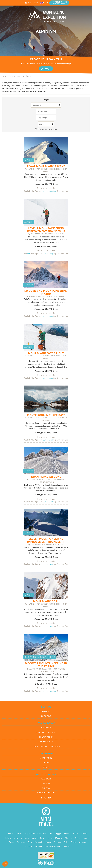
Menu (89, 8)
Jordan (50, 838)
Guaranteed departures (47, 129)
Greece (84, 833)
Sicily (66, 842)
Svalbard (28, 846)
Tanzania (38, 846)
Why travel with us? (46, 793)
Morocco (69, 838)
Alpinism (46, 711)
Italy (42, 838)
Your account (33, 3)
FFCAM (46, 767)
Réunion (48, 842)
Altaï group (46, 779)
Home (19, 76)
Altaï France (46, 758)
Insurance (46, 728)
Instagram (45, 798)
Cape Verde (30, 833)
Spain (73, 842)
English (42, 3)
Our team (46, 788)
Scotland (58, 842)
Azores (10, 833)
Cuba (51, 833)
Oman (11, 842)
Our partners (46, 753)
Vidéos (49, 798)
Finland (67, 833)
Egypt (59, 833)
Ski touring (46, 716)
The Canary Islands (52, 846)
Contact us (46, 783)
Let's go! (48, 69)
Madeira (59, 838)
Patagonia (21, 842)
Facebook (41, 798)
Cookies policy (46, 742)
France (76, 833)
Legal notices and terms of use (46, 746)
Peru (30, 842)
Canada (19, 833)
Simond (46, 763)
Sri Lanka (82, 842)
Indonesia (25, 838)
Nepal (78, 838)
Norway (86, 838)
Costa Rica (42, 833)
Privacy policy (46, 737)
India (16, 838)
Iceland (8, 838)
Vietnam (66, 846)
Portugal (38, 842)
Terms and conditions (46, 732)
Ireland (35, 838)
